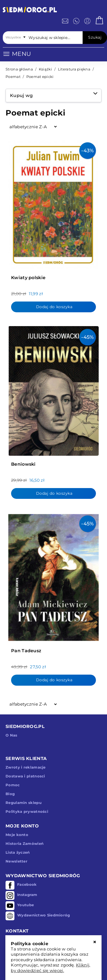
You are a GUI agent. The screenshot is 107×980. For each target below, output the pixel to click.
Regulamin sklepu (24, 803)
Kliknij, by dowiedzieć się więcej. (50, 968)
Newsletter (16, 861)
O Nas (12, 735)
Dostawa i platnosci (25, 776)
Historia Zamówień (25, 843)
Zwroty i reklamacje (26, 767)
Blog (10, 794)
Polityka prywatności (27, 811)
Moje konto (17, 835)
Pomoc (13, 785)
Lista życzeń (18, 852)
